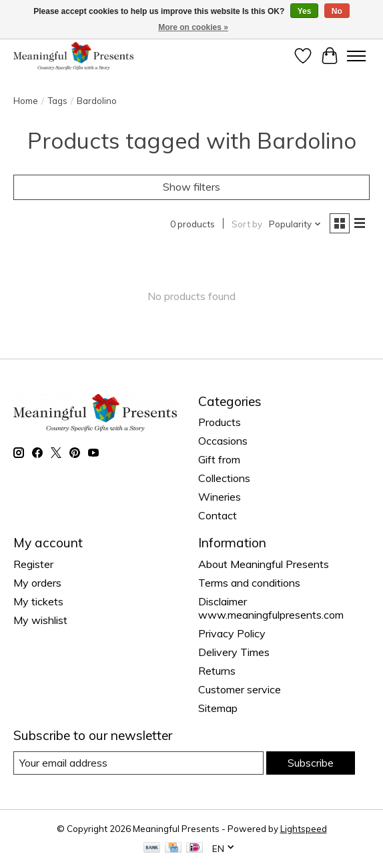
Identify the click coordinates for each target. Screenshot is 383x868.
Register (33, 564)
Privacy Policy (232, 633)
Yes (305, 11)
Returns (217, 671)
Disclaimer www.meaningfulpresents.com (271, 608)
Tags (57, 101)
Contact (218, 515)
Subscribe (311, 763)
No (337, 11)
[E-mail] (138, 763)
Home (26, 101)
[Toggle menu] (356, 56)
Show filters (191, 187)
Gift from (219, 459)
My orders (37, 583)
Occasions (223, 441)
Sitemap (218, 708)
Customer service (240, 689)
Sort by (247, 224)
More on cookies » (193, 27)
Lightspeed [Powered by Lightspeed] (304, 829)
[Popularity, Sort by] (295, 224)
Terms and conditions (249, 583)
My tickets (38, 601)
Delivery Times (234, 652)
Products (220, 422)
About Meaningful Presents (264, 564)
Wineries (220, 497)
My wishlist (40, 620)
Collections (224, 478)
